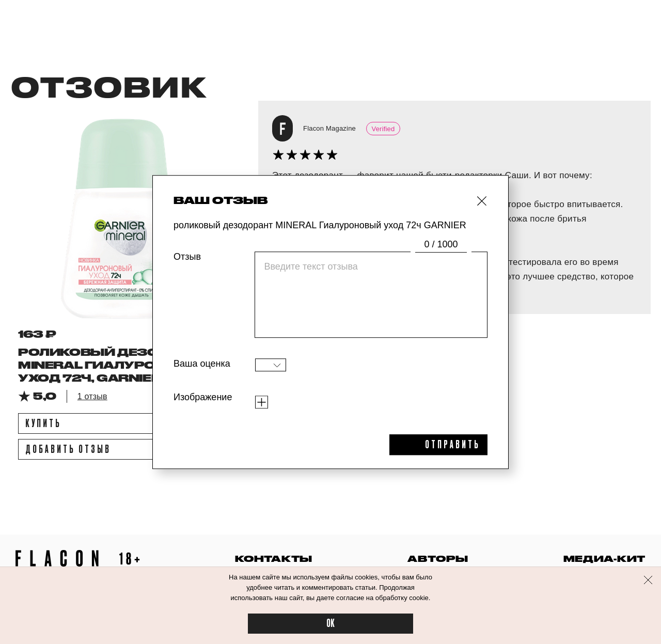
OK (330, 624)
